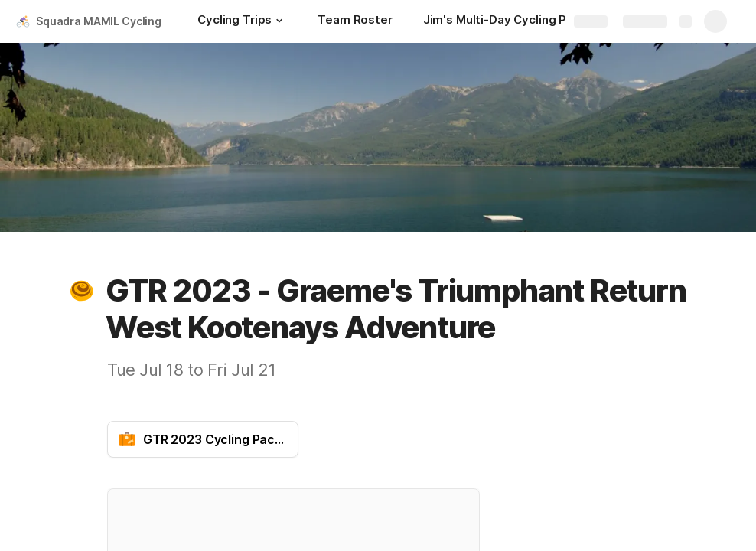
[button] (279, 21)
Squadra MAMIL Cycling (99, 21)
